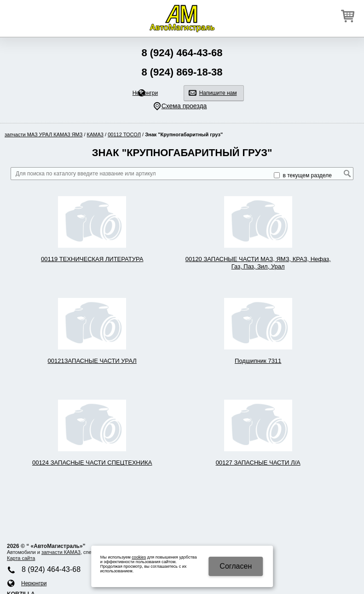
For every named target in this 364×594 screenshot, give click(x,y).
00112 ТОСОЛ (124, 134)
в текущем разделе (303, 175)
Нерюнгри (145, 93)
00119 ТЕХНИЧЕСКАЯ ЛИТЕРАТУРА (92, 259)
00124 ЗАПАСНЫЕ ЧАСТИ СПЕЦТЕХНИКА (92, 463)
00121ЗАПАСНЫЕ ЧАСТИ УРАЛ (92, 361)
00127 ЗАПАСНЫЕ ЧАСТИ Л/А (258, 463)
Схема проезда (184, 106)
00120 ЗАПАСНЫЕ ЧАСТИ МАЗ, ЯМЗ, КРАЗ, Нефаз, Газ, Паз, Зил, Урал (258, 263)
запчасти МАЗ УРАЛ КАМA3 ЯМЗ (43, 134)
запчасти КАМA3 (61, 552)
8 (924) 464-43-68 (182, 53)
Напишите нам (218, 93)
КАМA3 (95, 134)
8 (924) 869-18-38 (182, 72)
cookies (139, 557)
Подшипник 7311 (258, 361)
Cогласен (236, 566)
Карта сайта (21, 558)
